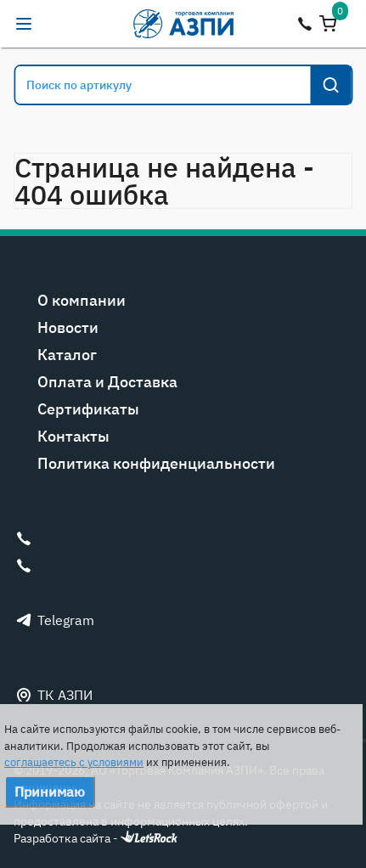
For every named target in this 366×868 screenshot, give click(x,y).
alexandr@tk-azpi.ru (58, 24)
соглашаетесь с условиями (74, 762)
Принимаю (50, 792)
